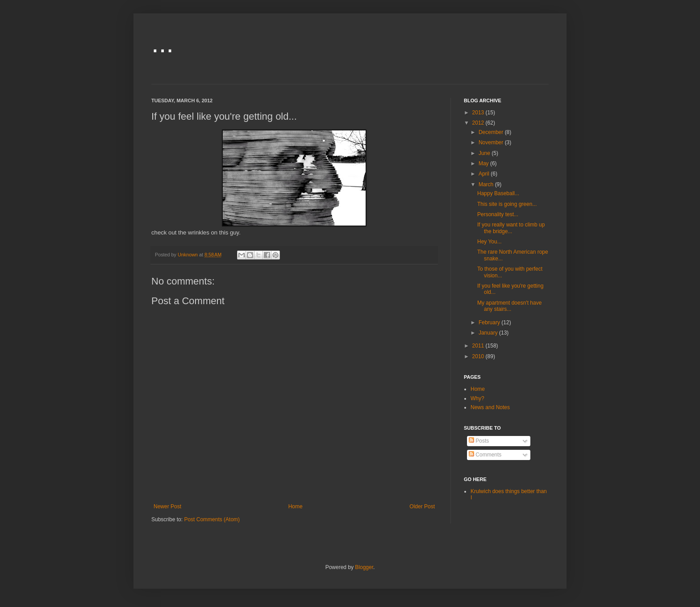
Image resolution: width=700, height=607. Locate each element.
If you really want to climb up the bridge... (511, 228)
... (162, 43)
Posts (479, 441)
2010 (479, 356)
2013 (479, 113)
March (487, 184)
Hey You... (490, 242)
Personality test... (498, 214)
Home (296, 507)
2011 (479, 346)
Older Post (422, 507)
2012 (479, 123)
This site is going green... (507, 204)
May (484, 163)
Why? (477, 398)
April (485, 174)
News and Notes (490, 407)
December (492, 132)
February (490, 322)
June (485, 153)
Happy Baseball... (498, 193)
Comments (485, 455)
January (489, 333)
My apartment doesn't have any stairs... (509, 306)
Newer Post (167, 507)
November (492, 142)
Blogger (364, 567)
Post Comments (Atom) (212, 519)
